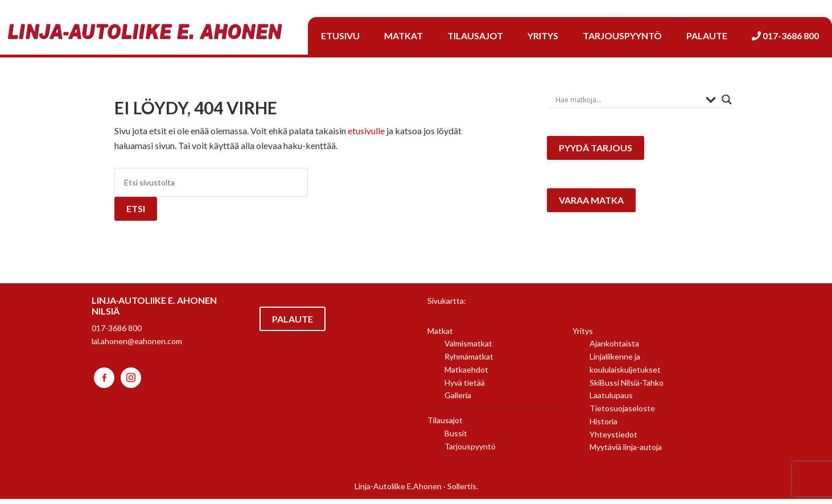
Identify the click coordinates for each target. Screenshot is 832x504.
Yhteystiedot (613, 439)
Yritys (583, 336)
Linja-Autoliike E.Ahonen (398, 491)
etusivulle (366, 131)
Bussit (456, 438)
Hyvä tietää (465, 388)
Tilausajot (445, 425)
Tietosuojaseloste (622, 413)
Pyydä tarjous (597, 150)
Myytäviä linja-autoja (626, 453)
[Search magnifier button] (727, 100)
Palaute (293, 324)
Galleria (458, 401)
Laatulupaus (611, 401)
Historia (604, 426)
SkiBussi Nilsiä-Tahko (627, 388)
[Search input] (628, 100)
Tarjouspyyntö (470, 451)
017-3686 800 (117, 333)
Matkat (440, 336)
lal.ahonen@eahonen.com (137, 346)
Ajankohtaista (614, 349)
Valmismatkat (468, 349)
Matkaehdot (466, 375)
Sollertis (462, 491)
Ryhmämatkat (469, 362)
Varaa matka (593, 208)
